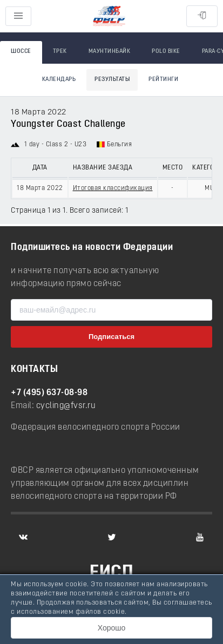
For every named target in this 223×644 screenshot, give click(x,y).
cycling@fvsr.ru (66, 406)
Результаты (112, 80)
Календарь (59, 80)
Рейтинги (163, 80)
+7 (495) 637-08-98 (49, 393)
